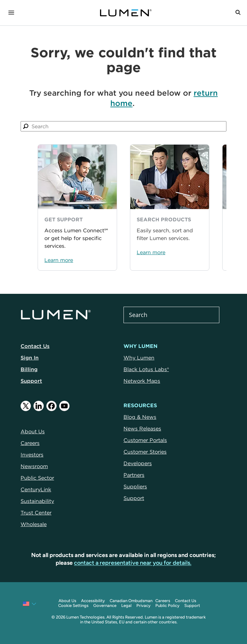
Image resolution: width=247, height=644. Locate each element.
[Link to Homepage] (129, 13)
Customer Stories (145, 452)
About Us (67, 601)
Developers (138, 463)
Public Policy (167, 606)
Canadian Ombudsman (131, 601)
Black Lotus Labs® (146, 369)
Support (31, 381)
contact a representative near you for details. (133, 563)
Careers (163, 601)
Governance (105, 606)
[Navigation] (11, 13)
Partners (134, 475)
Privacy (143, 606)
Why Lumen (139, 358)
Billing (29, 369)
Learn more (59, 260)
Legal (126, 606)
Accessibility (93, 601)
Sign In (30, 358)
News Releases (142, 428)
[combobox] (123, 126)
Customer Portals (145, 440)
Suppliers (135, 486)
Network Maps (142, 381)
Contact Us (35, 346)
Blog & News (140, 417)
